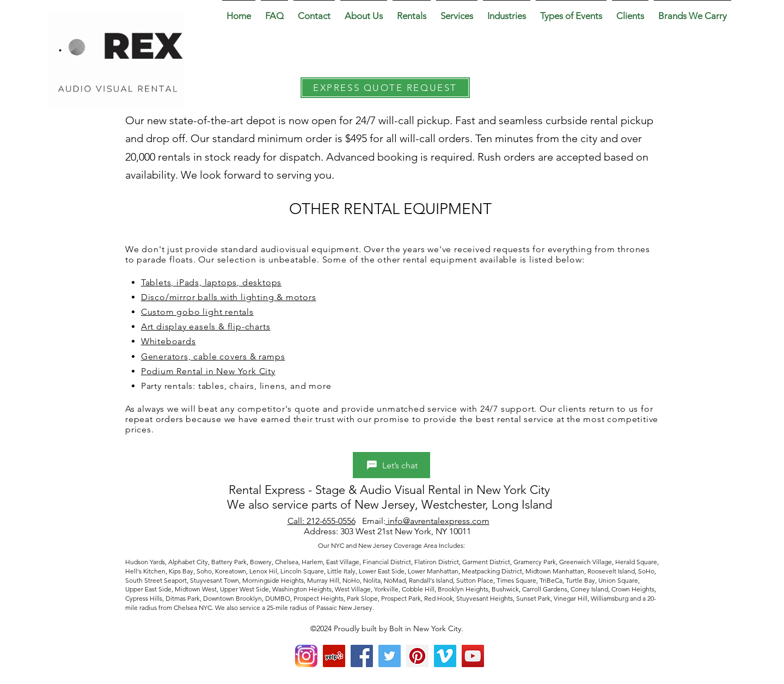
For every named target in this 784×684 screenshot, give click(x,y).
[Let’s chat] (391, 465)
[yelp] (334, 656)
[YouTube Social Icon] (473, 656)
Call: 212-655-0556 (321, 521)
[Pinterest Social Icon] (417, 656)
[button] (364, 11)
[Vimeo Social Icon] (445, 656)
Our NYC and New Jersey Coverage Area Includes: (392, 545)
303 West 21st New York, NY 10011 (407, 531)
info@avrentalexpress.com (437, 521)
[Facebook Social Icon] (362, 656)
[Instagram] (306, 656)
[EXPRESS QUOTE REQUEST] (385, 88)
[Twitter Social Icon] (390, 656)
